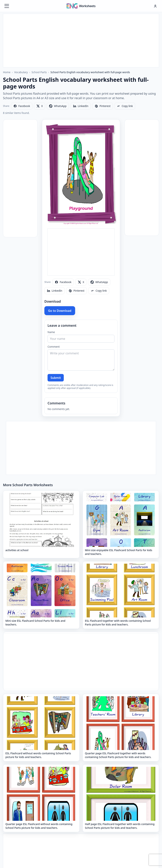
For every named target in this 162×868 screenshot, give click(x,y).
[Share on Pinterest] (103, 106)
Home (7, 72)
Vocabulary (21, 72)
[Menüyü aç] (7, 6)
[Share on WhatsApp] (58, 106)
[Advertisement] (81, 40)
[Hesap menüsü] (155, 6)
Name (51, 332)
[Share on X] (40, 106)
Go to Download (60, 311)
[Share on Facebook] (22, 106)
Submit (56, 378)
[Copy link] (125, 106)
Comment (54, 347)
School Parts (39, 72)
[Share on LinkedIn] (81, 106)
